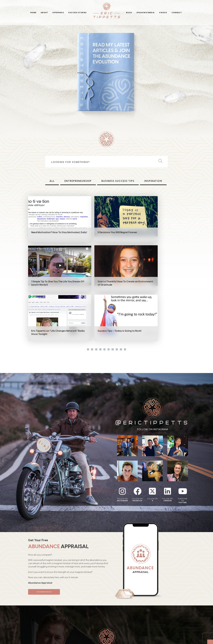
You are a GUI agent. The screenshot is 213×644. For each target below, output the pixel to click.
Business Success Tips (118, 181)
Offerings (58, 13)
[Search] (162, 161)
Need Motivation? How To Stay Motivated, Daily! (48, 234)
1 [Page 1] (74, 304)
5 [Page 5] (111, 304)
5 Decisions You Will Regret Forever (104, 232)
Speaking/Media (146, 13)
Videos (163, 13)
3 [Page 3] (93, 304)
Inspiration (154, 181)
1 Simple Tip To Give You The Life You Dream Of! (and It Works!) (158, 234)
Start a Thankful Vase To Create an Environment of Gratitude (51, 284)
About (44, 13)
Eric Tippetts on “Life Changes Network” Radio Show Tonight (101, 284)
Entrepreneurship (78, 181)
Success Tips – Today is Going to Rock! (159, 282)
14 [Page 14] (139, 304)
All (52, 181)
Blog (129, 13)
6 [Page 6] (120, 304)
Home (33, 13)
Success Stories (77, 13)
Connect (177, 13)
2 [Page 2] (83, 304)
